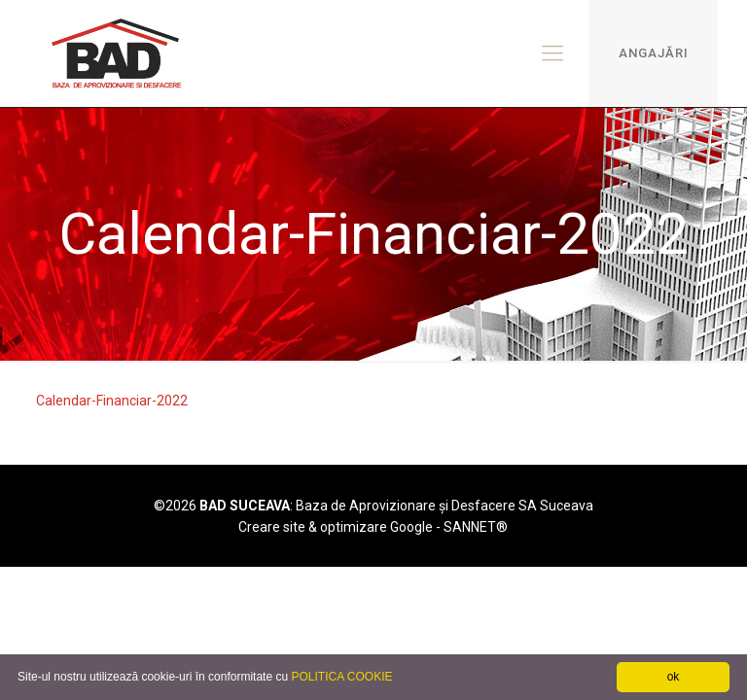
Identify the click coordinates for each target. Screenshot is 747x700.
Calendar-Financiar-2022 (112, 401)
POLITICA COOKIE (341, 677)
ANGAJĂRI (654, 53)
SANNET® (476, 527)
